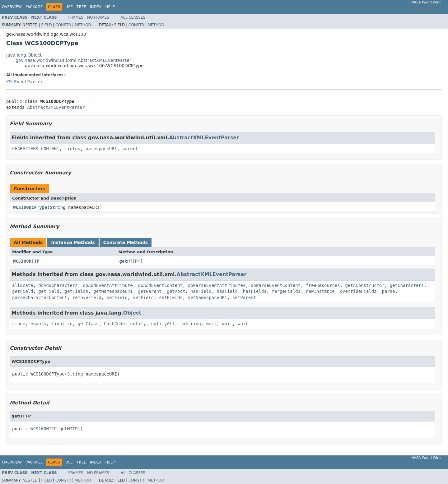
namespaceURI (101, 149)
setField (117, 297)
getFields (77, 291)
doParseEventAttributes (217, 285)
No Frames (98, 17)
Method (83, 25)
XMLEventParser (25, 82)
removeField (87, 297)
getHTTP (129, 261)
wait (212, 324)
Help (110, 7)
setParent (244, 297)
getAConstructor (365, 285)
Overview (12, 7)
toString (191, 324)
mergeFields (286, 291)
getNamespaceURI (113, 291)
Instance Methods (73, 242)
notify (138, 324)
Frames (76, 17)
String (58, 207)
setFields (171, 297)
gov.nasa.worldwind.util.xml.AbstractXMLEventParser (73, 60)
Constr (63, 25)
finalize (62, 324)
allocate (23, 285)
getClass (88, 324)
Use (69, 7)
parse (389, 291)
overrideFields (358, 291)
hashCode (114, 324)
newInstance (320, 291)
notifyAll (163, 324)
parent (130, 149)
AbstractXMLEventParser (56, 107)
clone (19, 324)
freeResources (323, 285)
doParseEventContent (276, 285)
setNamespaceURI (208, 297)
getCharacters (407, 285)
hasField (201, 291)
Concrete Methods (126, 242)
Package (34, 7)
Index (96, 7)
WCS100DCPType (30, 207)
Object (132, 313)
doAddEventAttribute (108, 285)
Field (46, 25)
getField (23, 291)
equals (38, 324)
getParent (150, 291)
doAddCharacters (58, 285)
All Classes (133, 17)
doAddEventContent (160, 285)
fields (73, 149)
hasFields (255, 291)
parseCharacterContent (40, 297)
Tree (81, 7)
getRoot (176, 291)
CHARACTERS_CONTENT (36, 149)
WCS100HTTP (26, 261)
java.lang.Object (24, 55)
